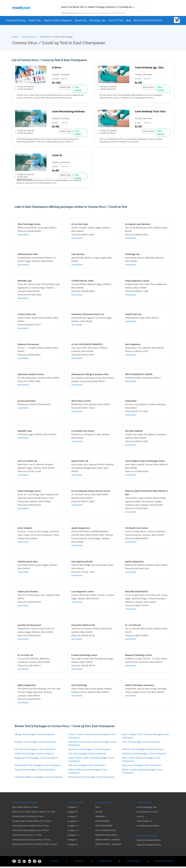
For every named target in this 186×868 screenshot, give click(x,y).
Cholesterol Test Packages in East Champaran (144, 755)
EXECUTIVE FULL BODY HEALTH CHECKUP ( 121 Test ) (34, 813)
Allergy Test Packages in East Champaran (34, 736)
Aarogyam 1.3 (73, 827)
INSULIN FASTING (102, 823)
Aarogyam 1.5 (73, 832)
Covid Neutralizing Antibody (148, 827)
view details (23, 236)
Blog (128, 20)
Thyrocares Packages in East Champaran (142, 767)
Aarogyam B (73, 813)
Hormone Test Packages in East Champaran (90, 751)
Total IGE (99, 813)
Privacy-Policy (106, 862)
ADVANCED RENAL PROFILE (106, 837)
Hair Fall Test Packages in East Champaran (35, 751)
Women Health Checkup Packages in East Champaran (142, 773)
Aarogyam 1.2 (73, 823)
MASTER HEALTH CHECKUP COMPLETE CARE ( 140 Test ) (35, 846)
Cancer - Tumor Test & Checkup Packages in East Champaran (92, 737)
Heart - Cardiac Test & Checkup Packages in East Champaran (145, 737)
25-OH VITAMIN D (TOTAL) (106, 832)
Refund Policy (134, 862)
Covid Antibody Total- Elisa (147, 813)
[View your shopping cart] (177, 20)
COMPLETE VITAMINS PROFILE (149, 846)
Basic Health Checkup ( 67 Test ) (25, 809)
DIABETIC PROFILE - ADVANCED (108, 841)
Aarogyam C (72, 818)
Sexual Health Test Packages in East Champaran (38, 767)
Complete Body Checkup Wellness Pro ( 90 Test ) (32, 823)
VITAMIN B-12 (101, 818)
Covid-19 (140, 818)
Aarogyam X (72, 841)
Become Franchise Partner (148, 20)
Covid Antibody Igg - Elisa (147, 809)
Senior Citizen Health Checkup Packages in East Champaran (91, 761)
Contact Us (79, 862)
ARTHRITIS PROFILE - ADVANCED (108, 846)
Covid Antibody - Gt (144, 823)
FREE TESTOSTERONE (104, 827)
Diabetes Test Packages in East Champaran (35, 743)
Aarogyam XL (73, 846)
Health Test (35, 20)
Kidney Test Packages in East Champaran (34, 755)
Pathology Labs (97, 20)
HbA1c (98, 809)
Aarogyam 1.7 (73, 837)
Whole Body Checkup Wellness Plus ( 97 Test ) (31, 827)
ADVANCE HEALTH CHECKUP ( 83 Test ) (28, 818)
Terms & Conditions (164, 862)
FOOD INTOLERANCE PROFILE (149, 842)
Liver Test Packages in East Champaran (87, 755)
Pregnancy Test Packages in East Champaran (36, 759)
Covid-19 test (116, 20)
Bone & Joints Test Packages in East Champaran (91, 778)
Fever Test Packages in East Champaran (141, 743)
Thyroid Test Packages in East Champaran (35, 771)
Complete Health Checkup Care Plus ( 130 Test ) (32, 841)
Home (15, 37)
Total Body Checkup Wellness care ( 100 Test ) (31, 832)
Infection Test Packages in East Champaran (143, 751)
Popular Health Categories (58, 20)
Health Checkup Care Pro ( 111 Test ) (27, 837)
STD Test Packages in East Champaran (87, 767)
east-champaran (29, 37)
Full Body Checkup (16, 20)
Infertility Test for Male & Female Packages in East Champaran (92, 745)
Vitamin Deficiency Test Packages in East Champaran (88, 773)
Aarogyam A (72, 809)
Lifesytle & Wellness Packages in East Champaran (38, 778)
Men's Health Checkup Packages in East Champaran (141, 761)
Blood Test (81, 20)
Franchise (54, 862)
